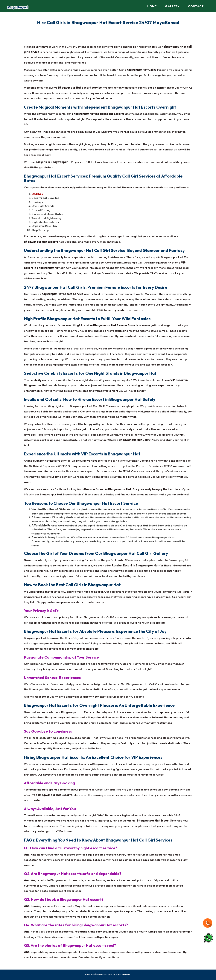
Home (152, 6)
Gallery (172, 6)
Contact (196, 6)
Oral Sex (37, 194)
